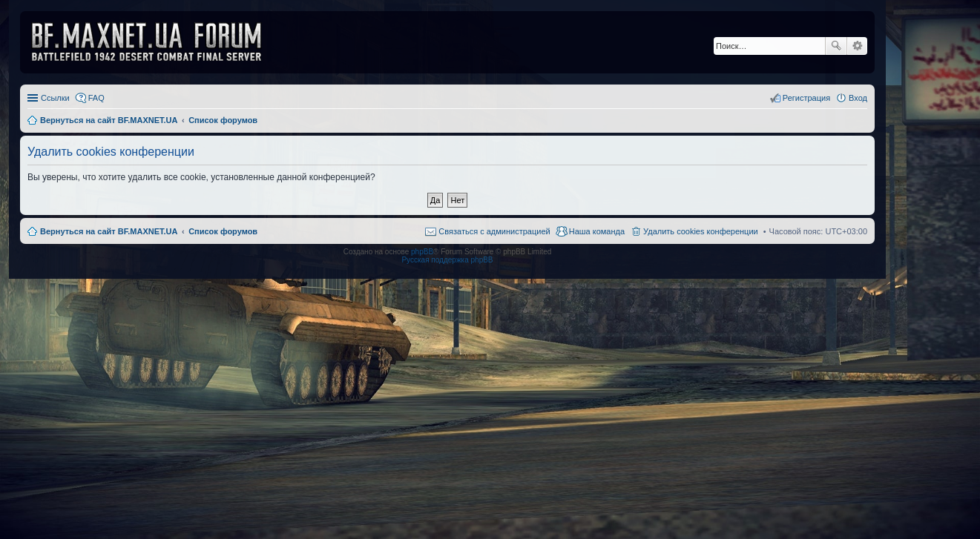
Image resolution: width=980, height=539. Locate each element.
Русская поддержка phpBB (447, 260)
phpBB (422, 252)
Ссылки (55, 98)
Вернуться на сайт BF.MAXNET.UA (109, 231)
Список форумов (223, 231)
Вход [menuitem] (858, 98)
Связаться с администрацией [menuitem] (494, 231)
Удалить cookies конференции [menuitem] (701, 231)
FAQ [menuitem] (96, 98)
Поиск (836, 46)
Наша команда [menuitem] (597, 231)
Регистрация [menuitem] (806, 98)
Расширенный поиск (857, 46)
